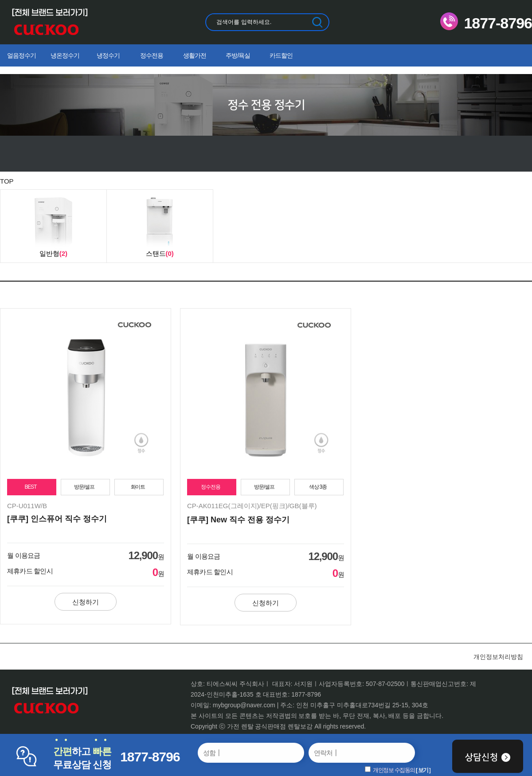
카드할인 (281, 55)
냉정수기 (108, 55)
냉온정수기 (65, 55)
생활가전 (195, 55)
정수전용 (152, 55)
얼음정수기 (22, 55)
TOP (7, 181)
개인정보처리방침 (498, 657)
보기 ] (424, 770)
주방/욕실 (238, 55)
